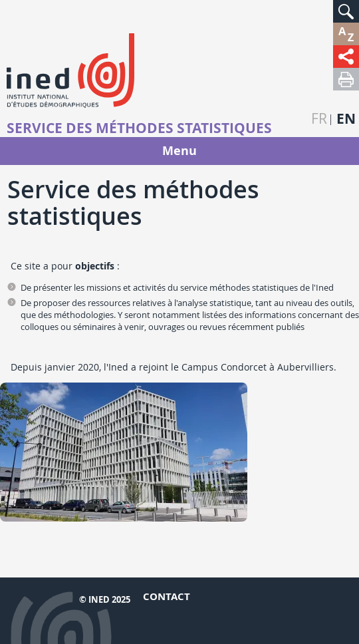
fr (319, 119)
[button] (346, 11)
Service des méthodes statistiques (139, 128)
